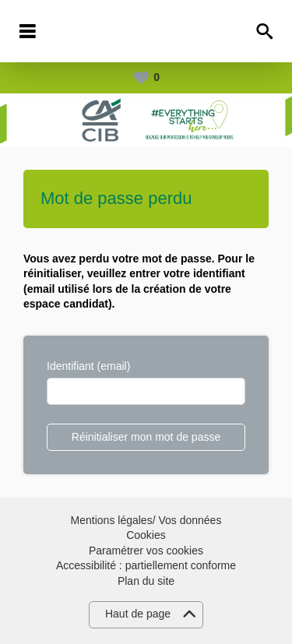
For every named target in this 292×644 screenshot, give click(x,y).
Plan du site (146, 581)
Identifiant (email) (88, 366)
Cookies (146, 535)
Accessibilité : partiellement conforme (146, 565)
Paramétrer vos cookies (146, 551)
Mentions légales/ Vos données (146, 520)
